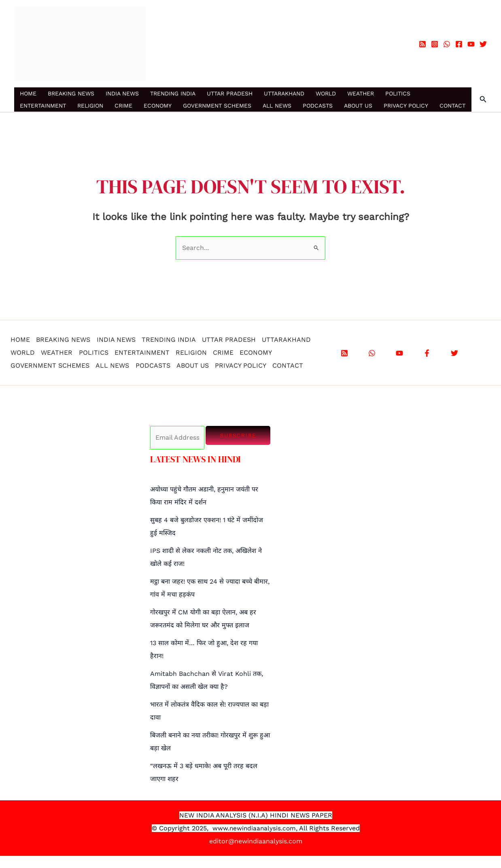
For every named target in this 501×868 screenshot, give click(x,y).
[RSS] (422, 44)
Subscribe (238, 435)
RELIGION (90, 106)
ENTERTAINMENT (43, 106)
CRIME (123, 106)
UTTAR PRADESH (230, 93)
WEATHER (361, 93)
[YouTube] (471, 44)
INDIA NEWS (122, 93)
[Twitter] (483, 44)
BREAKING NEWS (71, 93)
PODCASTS (318, 106)
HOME (28, 93)
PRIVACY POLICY (406, 106)
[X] (454, 353)
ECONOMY (158, 106)
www (219, 828)
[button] (483, 99)
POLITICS (398, 93)
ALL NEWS (277, 106)
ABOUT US (358, 106)
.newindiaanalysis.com (262, 828)
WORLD (326, 93)
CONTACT (452, 106)
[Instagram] (435, 44)
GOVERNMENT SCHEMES (217, 106)
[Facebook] (459, 44)
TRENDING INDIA (173, 93)
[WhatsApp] (447, 44)
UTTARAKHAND (284, 93)
